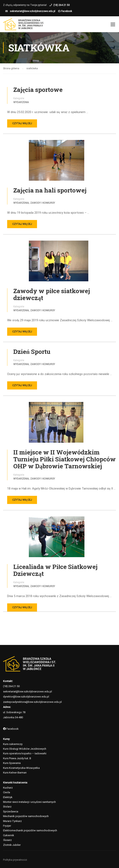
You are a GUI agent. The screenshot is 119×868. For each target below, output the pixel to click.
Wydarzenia (21, 103)
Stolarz (7, 807)
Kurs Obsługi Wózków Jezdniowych (25, 749)
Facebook (66, 11)
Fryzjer (7, 826)
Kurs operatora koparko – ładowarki (25, 754)
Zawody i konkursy (43, 203)
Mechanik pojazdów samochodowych (26, 816)
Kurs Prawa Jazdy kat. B (17, 758)
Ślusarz (7, 840)
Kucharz (8, 788)
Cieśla (7, 793)
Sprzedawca (11, 811)
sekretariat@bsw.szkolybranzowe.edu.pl (33, 11)
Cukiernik (9, 835)
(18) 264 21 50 (62, 5)
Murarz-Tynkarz (12, 821)
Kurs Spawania (12, 763)
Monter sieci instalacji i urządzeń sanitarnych (29, 802)
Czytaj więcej (22, 124)
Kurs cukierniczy (13, 744)
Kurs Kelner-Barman (15, 773)
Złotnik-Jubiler (12, 845)
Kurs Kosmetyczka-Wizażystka (21, 768)
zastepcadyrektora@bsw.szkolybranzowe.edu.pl (32, 702)
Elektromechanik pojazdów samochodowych (30, 831)
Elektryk (8, 797)
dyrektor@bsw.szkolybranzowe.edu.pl (26, 697)
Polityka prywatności (15, 860)
